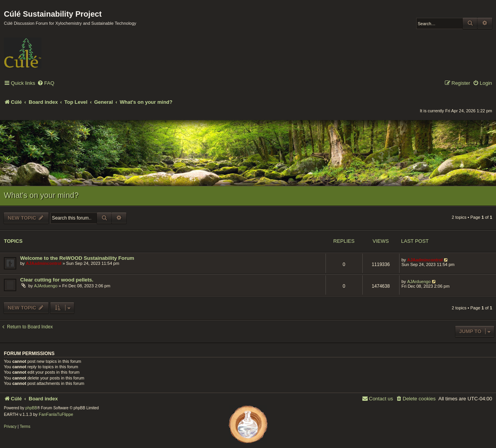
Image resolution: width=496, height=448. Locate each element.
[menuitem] (46, 83)
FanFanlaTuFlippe (56, 414)
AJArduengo (46, 286)
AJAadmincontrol (44, 263)
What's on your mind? (41, 195)
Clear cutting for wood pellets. (57, 280)
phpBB (31, 408)
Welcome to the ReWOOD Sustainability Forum (77, 258)
